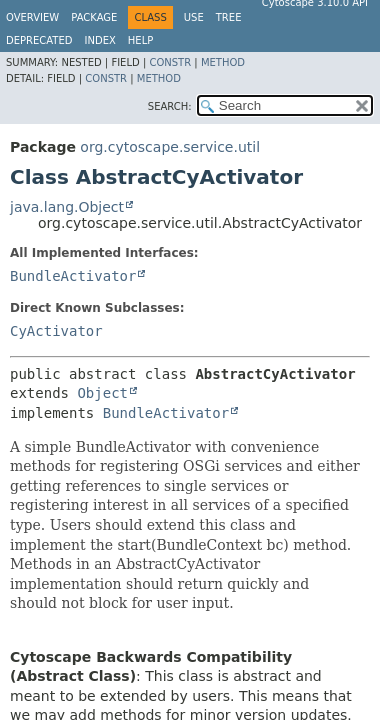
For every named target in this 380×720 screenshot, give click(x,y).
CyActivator (56, 331)
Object (102, 393)
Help (140, 40)
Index (100, 40)
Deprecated (39, 40)
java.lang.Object (67, 207)
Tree (229, 17)
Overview (32, 17)
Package (94, 17)
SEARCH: (170, 106)
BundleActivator (73, 276)
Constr (170, 62)
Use (194, 17)
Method (223, 62)
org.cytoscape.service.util (170, 147)
